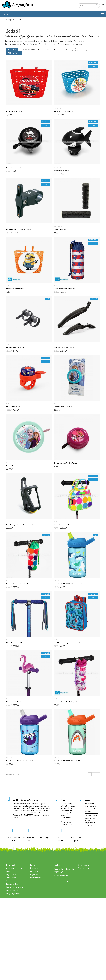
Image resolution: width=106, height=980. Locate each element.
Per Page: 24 (48, 49)
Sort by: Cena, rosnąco (29, 49)
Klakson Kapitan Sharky (61, 170)
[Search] (89, 6)
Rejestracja (34, 871)
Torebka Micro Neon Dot (61, 525)
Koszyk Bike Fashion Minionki (15, 289)
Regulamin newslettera (14, 887)
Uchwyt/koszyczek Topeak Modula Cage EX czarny (22, 525)
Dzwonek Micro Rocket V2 (14, 407)
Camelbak (57, 581)
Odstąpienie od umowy (14, 868)
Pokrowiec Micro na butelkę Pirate (65, 289)
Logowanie (34, 868)
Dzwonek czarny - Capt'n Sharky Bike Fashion (20, 168)
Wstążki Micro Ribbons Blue (15, 643)
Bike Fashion (57, 108)
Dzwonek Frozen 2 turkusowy (63, 407)
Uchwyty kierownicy (60, 229)
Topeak (8, 226)
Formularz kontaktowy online (64, 869)
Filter (12, 49)
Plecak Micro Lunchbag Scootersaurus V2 (67, 643)
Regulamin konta (12, 890)
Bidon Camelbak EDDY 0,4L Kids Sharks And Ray (69, 584)
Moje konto (34, 874)
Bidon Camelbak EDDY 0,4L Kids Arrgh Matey (68, 761)
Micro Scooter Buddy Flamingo (16, 702)
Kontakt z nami (36, 878)
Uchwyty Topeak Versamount (15, 348)
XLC (55, 344)
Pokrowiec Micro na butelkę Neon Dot (18, 584)
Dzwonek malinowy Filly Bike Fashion (65, 463)
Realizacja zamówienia (14, 881)
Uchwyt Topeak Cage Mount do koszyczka (19, 229)
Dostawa (16, 817)
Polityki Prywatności (13, 893)
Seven (8, 108)
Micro (56, 285)
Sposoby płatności (67, 824)
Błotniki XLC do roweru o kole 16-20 (65, 348)
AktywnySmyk (58, 226)
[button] (67, 50)
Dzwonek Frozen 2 (12, 466)
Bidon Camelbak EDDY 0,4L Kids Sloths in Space (21, 761)
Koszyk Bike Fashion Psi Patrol (63, 111)
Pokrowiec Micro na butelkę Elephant (66, 702)
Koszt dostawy (11, 871)
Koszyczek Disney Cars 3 (14, 111)
